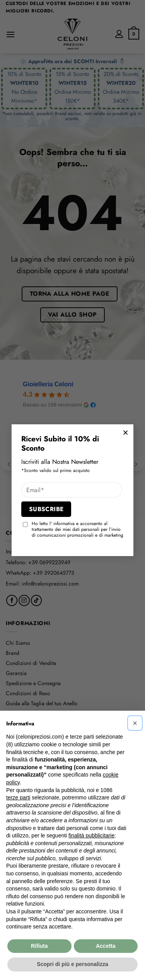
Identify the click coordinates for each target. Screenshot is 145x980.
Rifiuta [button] (39, 946)
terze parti (18, 797)
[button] (135, 723)
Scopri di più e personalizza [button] (72, 964)
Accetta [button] (106, 946)
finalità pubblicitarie (91, 835)
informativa (64, 524)
